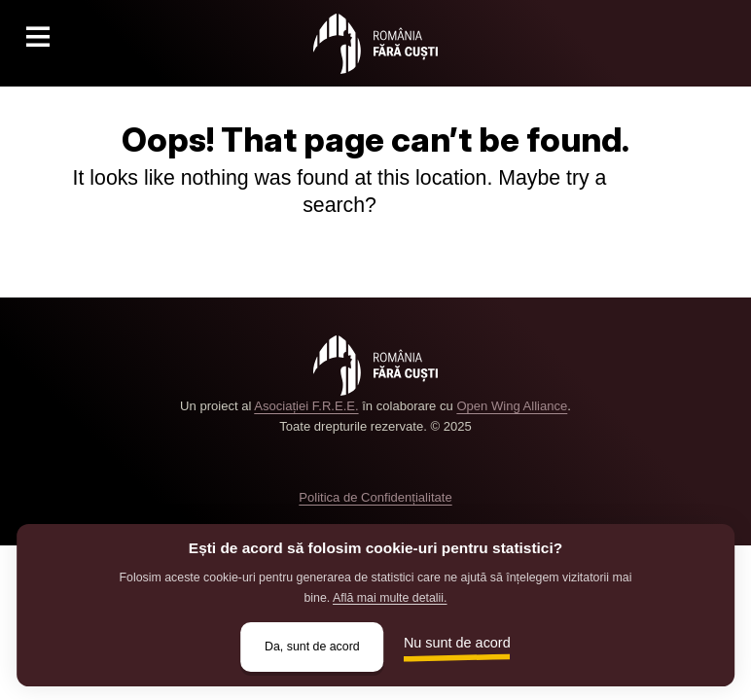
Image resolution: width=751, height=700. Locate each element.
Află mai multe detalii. (390, 598)
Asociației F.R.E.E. (306, 406)
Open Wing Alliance (512, 406)
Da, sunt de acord (312, 647)
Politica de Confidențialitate (375, 497)
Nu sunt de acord (457, 643)
